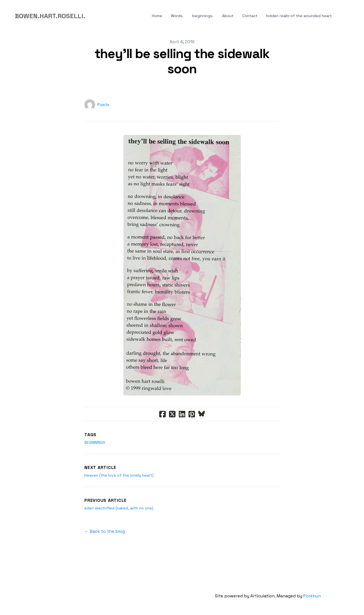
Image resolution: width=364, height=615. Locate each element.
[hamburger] (92, 16)
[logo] (50, 16)
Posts (103, 105)
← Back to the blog (105, 531)
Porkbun (312, 596)
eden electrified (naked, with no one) (119, 508)
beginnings (95, 442)
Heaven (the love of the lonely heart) (119, 475)
